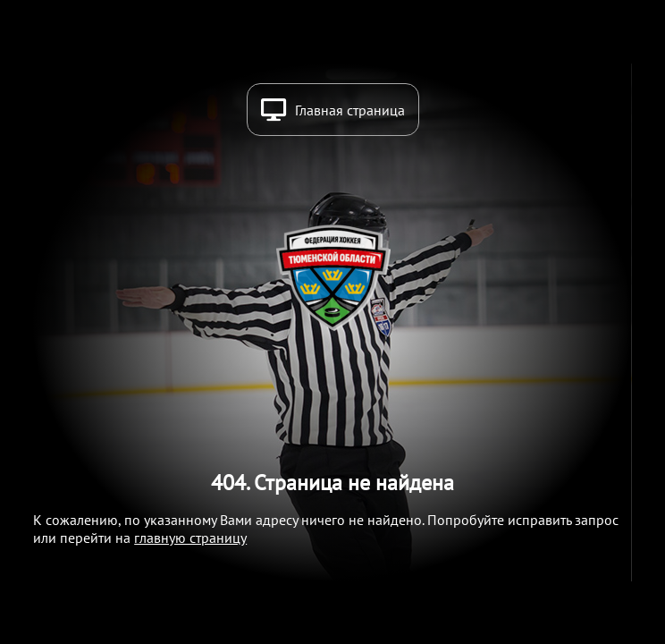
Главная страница (350, 110)
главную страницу (190, 538)
